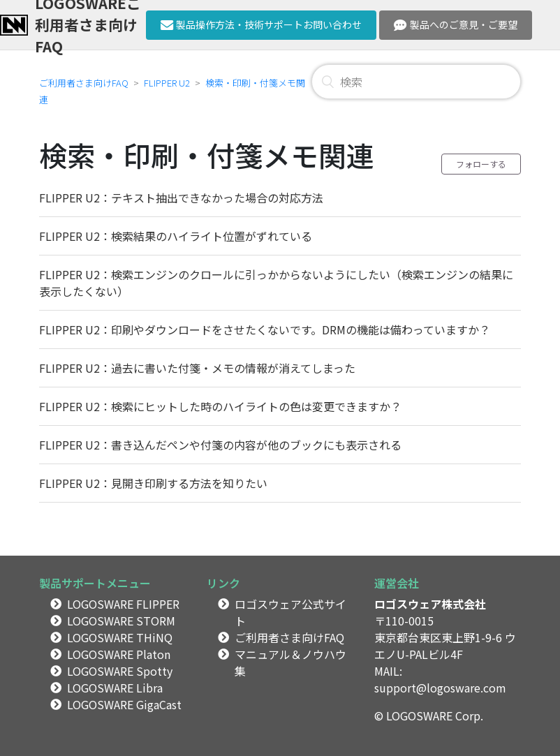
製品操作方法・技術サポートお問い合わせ (261, 24)
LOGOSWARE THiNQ (120, 637)
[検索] (416, 82)
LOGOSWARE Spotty (120, 671)
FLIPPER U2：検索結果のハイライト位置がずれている (176, 236)
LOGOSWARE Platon (119, 654)
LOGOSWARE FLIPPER (123, 604)
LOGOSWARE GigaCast (124, 704)
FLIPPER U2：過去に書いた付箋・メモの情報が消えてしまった (197, 368)
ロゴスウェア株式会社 (430, 604)
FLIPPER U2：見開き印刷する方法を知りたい (153, 483)
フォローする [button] (481, 164)
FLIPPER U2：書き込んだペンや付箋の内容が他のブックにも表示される (220, 445)
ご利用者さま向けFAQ (84, 83)
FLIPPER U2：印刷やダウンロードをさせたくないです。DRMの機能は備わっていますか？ (265, 329)
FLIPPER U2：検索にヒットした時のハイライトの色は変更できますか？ (220, 406)
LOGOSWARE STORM (121, 621)
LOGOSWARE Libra (115, 688)
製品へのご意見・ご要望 (456, 24)
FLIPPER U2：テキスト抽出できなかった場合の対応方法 (181, 198)
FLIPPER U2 (167, 83)
